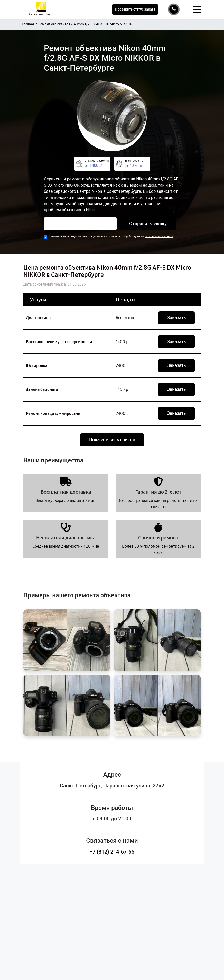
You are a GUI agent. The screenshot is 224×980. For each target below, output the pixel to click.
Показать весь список (112, 440)
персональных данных (159, 236)
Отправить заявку (148, 224)
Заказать (176, 318)
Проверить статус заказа (135, 9)
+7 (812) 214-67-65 (112, 852)
